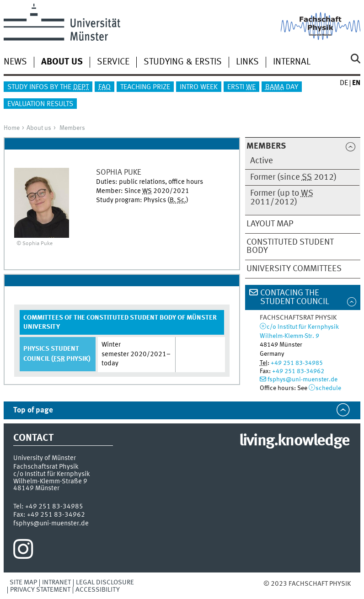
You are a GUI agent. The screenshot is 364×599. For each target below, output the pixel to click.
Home (12, 128)
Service (113, 62)
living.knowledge (294, 441)
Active (262, 161)
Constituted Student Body (290, 247)
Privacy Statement (40, 590)
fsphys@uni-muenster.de (302, 380)
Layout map (270, 224)
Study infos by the (48, 87)
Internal (292, 62)
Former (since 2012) (293, 177)
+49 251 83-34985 (297, 363)
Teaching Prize (145, 87)
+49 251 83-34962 (298, 371)
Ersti (241, 87)
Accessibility (98, 590)
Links (247, 62)
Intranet (56, 583)
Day (282, 87)
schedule (328, 388)
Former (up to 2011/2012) (282, 198)
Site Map (23, 583)
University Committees (294, 269)
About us (39, 128)
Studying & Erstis (183, 62)
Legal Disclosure (105, 583)
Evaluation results (40, 104)
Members (72, 128)
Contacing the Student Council (295, 297)
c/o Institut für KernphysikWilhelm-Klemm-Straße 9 (52, 478)
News (15, 62)
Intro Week (199, 87)
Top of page (33, 410)
